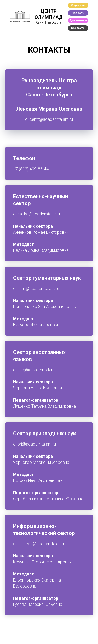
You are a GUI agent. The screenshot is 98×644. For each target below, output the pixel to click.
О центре (78, 5)
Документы (78, 21)
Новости (78, 13)
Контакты (78, 28)
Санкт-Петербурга (49, 22)
